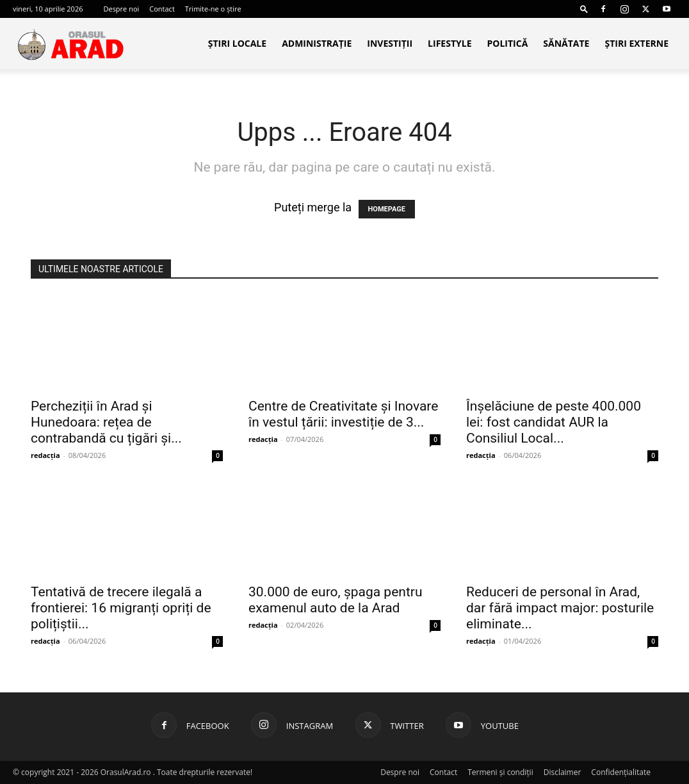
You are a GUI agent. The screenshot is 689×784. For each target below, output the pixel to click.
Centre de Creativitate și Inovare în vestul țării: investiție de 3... (343, 414)
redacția (45, 455)
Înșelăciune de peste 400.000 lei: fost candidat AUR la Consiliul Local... (554, 422)
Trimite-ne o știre (213, 9)
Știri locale (237, 43)
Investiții (390, 43)
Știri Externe (636, 43)
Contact (162, 9)
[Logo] (70, 44)
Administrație (317, 43)
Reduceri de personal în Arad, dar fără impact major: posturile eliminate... (560, 608)
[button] (584, 9)
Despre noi (121, 9)
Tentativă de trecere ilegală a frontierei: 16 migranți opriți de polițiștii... (121, 608)
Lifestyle (450, 43)
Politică (507, 43)
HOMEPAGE (387, 209)
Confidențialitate (621, 772)
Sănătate (566, 43)
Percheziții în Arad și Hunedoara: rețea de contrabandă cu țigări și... (106, 422)
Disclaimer (563, 772)
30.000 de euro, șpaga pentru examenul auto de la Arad (335, 600)
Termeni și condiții (500, 772)
